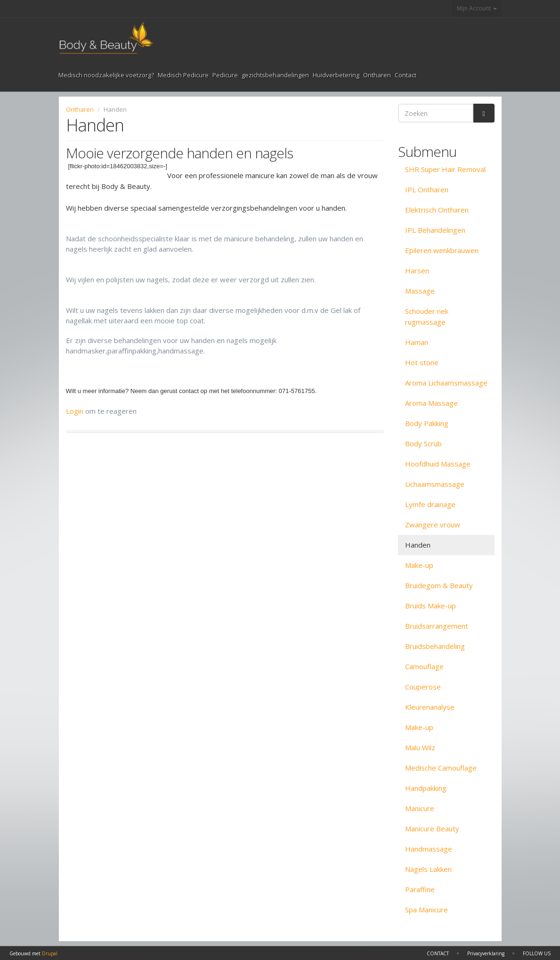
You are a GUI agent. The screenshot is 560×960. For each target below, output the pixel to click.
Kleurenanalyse (430, 707)
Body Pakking (427, 423)
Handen (418, 545)
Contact (406, 75)
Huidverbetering (336, 75)
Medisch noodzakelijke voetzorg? (106, 75)
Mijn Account (477, 8)
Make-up (419, 565)
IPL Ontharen (427, 189)
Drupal (50, 953)
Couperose (423, 687)
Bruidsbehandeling (435, 646)
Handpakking (426, 788)
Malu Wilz (420, 747)
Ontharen (377, 75)
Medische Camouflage (441, 768)
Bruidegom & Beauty (439, 585)
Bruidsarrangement (437, 626)
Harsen (417, 271)
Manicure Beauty (432, 829)
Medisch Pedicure (183, 75)
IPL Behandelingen (435, 230)
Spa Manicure (426, 910)
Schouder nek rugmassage (427, 316)
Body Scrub (423, 443)
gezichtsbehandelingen (275, 75)
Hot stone (422, 362)
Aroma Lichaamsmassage (446, 383)
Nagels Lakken (428, 869)
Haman (417, 342)
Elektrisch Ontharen (437, 210)
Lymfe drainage (430, 504)
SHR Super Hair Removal (445, 169)
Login (75, 411)
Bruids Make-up (430, 606)
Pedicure (225, 75)
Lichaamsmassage (435, 484)
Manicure (420, 808)
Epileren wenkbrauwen (442, 250)
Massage (420, 291)
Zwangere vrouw (433, 525)
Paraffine (420, 889)
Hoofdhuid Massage (438, 464)
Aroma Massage (431, 403)
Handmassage (429, 849)
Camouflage (424, 666)
